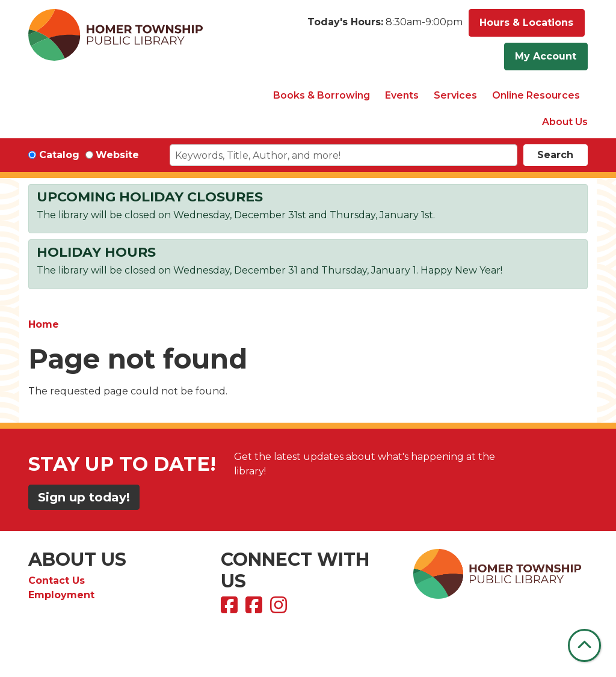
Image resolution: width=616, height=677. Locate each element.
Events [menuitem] (402, 95)
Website (117, 155)
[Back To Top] (584, 645)
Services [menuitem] (455, 95)
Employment (61, 595)
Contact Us (57, 581)
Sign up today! (84, 497)
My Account (546, 56)
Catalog (59, 155)
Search (555, 155)
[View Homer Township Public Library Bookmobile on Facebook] (255, 609)
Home (44, 324)
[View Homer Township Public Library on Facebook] (231, 609)
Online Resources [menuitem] (536, 95)
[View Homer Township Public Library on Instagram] (280, 609)
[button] (385, 26)
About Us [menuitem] (565, 122)
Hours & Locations (526, 23)
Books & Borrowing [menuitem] (322, 95)
